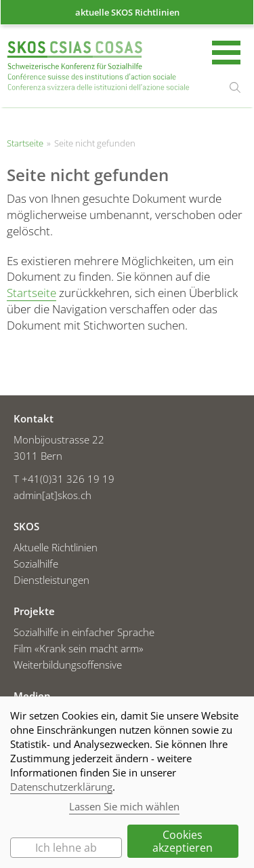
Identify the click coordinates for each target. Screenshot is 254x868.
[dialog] (127, 782)
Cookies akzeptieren (183, 841)
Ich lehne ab (66, 848)
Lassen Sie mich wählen (124, 806)
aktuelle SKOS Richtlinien (127, 12)
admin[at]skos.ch (52, 495)
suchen (235, 87)
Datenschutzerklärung (61, 787)
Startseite (98, 67)
